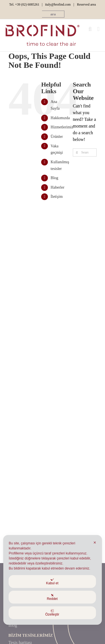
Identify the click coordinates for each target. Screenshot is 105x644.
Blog (54, 178)
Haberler (58, 187)
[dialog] (53, 580)
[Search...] (85, 152)
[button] (53, 14)
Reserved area (87, 4)
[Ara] (77, 152)
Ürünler (57, 137)
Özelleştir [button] (52, 613)
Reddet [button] (52, 597)
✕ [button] (95, 543)
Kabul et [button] (52, 581)
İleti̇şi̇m (57, 197)
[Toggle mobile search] (90, 29)
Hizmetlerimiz (62, 127)
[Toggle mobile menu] (98, 29)
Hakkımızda (60, 118)
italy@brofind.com (58, 4)
